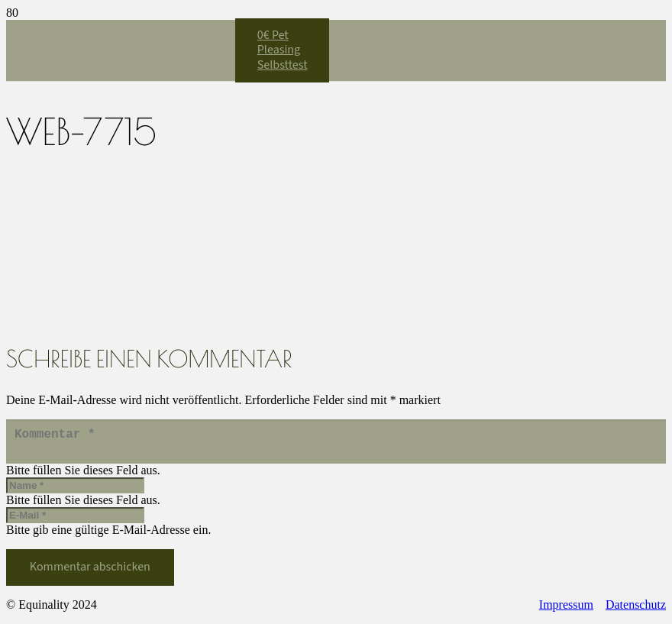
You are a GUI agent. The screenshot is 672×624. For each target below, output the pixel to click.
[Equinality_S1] (121, 242)
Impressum (566, 611)
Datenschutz (636, 611)
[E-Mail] (75, 521)
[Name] (75, 491)
